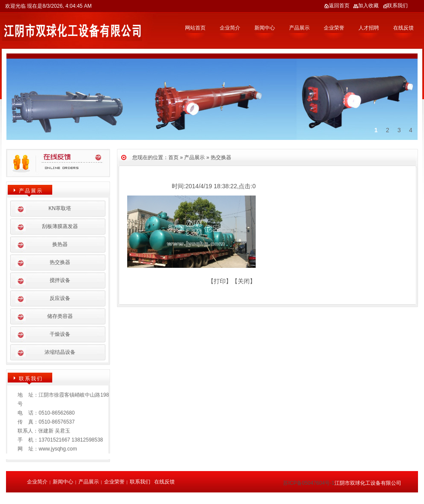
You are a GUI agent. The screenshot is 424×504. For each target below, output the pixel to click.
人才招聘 (369, 28)
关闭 (244, 281)
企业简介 (230, 28)
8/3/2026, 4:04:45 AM (67, 6)
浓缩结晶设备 (60, 352)
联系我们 (396, 6)
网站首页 (195, 28)
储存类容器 (60, 316)
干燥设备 (60, 334)
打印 (220, 281)
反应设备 (60, 298)
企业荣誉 (334, 28)
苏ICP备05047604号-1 (309, 483)
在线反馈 (403, 28)
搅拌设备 (60, 280)
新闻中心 (265, 28)
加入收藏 (366, 6)
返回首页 (337, 6)
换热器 (60, 244)
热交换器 (221, 157)
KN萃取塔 (60, 208)
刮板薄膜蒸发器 (60, 226)
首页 (173, 157)
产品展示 (299, 28)
